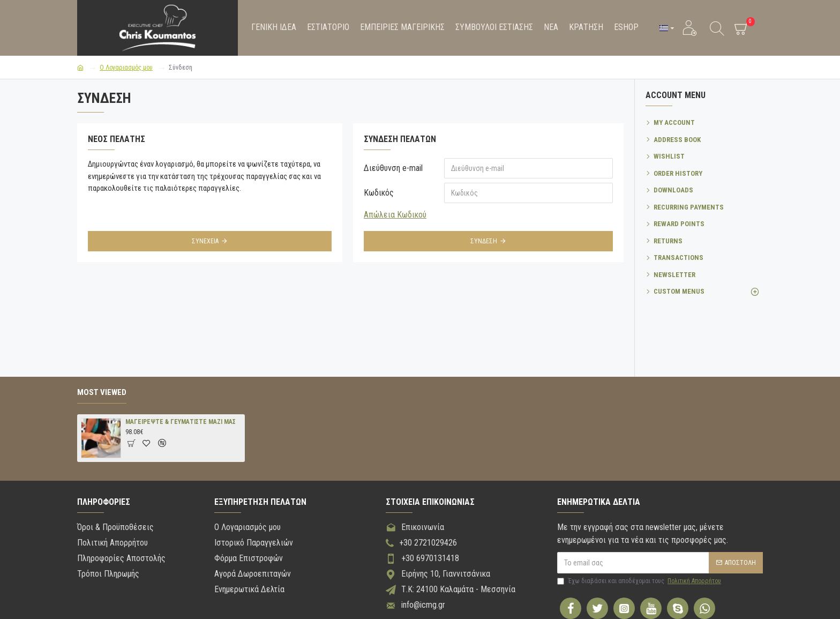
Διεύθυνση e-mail (393, 168)
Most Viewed (102, 392)
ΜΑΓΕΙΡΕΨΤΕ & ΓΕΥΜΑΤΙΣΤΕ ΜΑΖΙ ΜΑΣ (181, 422)
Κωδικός (379, 193)
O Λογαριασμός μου (126, 68)
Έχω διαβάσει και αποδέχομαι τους (640, 581)
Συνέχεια (205, 241)
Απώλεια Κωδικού (395, 215)
